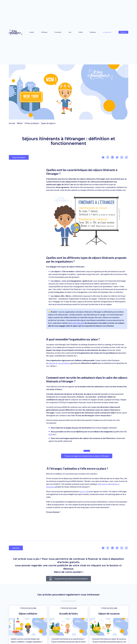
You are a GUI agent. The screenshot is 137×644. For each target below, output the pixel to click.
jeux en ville (85, 491)
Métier (81, 32)
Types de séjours (48, 123)
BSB (50, 434)
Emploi (32, 32)
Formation (58, 32)
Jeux (70, 32)
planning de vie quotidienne (59, 363)
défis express (103, 484)
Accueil (12, 123)
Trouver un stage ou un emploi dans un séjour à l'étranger (87, 456)
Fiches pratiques (32, 123)
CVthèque (44, 32)
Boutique (93, 32)
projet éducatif (78, 323)
